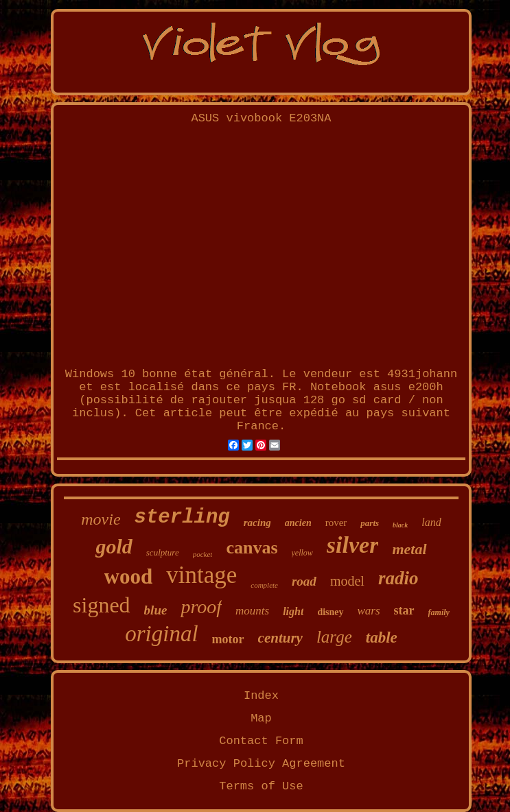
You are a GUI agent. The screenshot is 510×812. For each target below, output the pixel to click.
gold (114, 546)
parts (370, 523)
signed (102, 605)
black (400, 525)
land (431, 522)
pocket (203, 554)
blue (156, 610)
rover (336, 523)
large (334, 637)
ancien (298, 523)
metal (409, 549)
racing (257, 523)
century (280, 638)
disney (330, 612)
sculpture (163, 552)
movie (101, 519)
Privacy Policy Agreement (261, 764)
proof (201, 607)
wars (369, 611)
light (293, 611)
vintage (201, 575)
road (304, 581)
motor (228, 639)
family (439, 612)
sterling (182, 517)
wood (129, 576)
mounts (252, 611)
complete (264, 585)
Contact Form (261, 741)
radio (398, 578)
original (161, 634)
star (404, 610)
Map (261, 718)
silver (353, 545)
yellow (302, 553)
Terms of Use (261, 786)
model (347, 581)
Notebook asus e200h (377, 387)
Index (261, 696)
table (382, 637)
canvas (252, 548)
